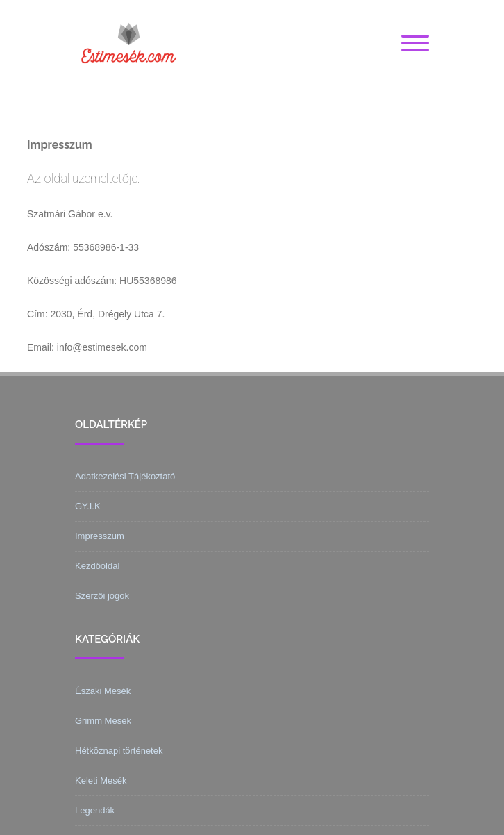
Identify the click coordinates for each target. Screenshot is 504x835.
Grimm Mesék (103, 721)
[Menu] (415, 44)
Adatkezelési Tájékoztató (125, 476)
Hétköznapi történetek (119, 751)
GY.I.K (88, 506)
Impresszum (100, 536)
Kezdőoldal (97, 566)
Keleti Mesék (101, 780)
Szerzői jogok (102, 596)
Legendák (95, 810)
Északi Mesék (103, 691)
